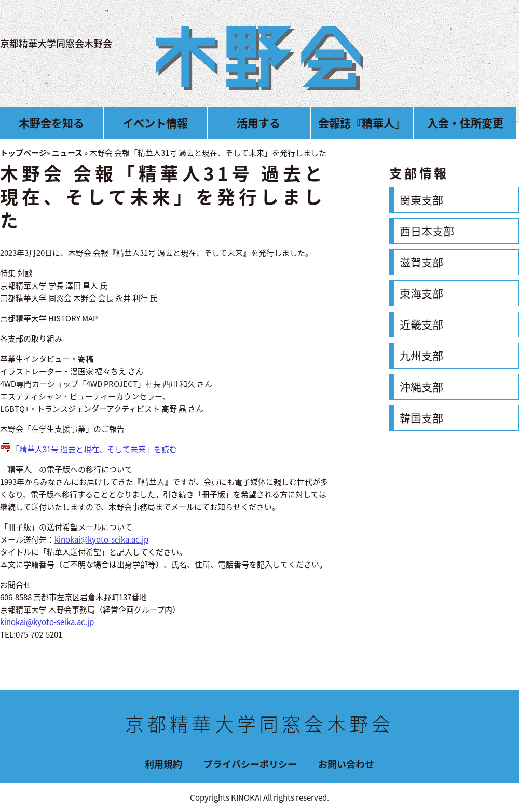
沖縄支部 (421, 387)
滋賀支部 (421, 262)
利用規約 (163, 764)
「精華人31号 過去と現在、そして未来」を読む (94, 449)
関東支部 (421, 200)
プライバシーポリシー (250, 764)
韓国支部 (421, 418)
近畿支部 (421, 324)
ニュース (67, 153)
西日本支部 (427, 231)
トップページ (23, 153)
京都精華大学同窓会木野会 (56, 43)
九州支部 (421, 355)
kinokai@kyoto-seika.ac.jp (101, 539)
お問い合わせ (346, 764)
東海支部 (421, 293)
